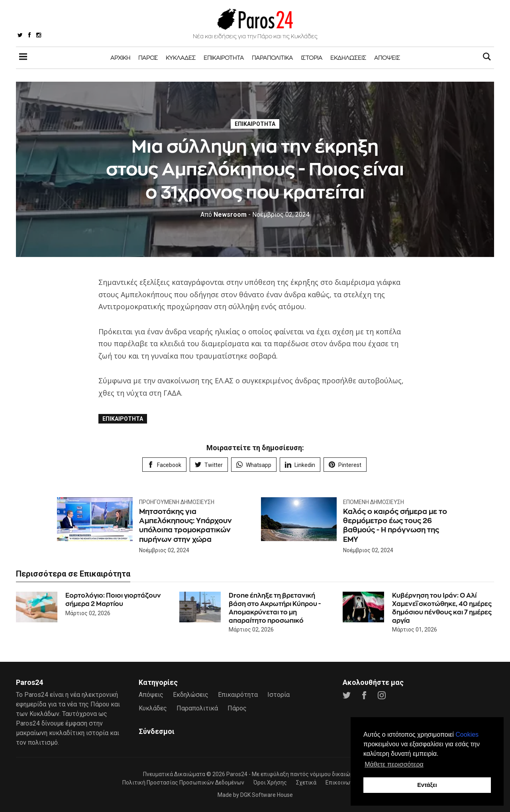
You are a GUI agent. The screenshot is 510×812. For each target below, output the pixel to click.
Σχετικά (306, 783)
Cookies (467, 735)
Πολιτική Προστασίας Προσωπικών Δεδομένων (183, 783)
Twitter (209, 465)
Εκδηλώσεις (348, 58)
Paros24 (237, 774)
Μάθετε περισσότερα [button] (394, 764)
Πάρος (148, 58)
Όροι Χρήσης (270, 783)
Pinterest (345, 465)
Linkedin (300, 465)
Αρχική (120, 58)
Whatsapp (254, 465)
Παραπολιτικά (272, 58)
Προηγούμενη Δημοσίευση (177, 502)
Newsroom (224, 215)
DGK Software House (267, 795)
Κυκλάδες (181, 58)
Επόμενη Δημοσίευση (374, 502)
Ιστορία (312, 58)
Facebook (164, 465)
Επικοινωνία (342, 783)
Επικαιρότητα (224, 58)
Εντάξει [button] (427, 785)
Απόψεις (387, 58)
